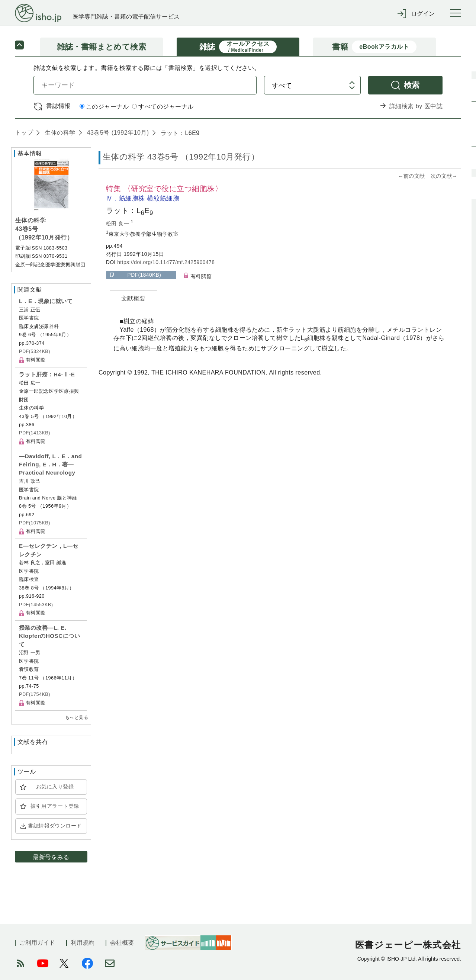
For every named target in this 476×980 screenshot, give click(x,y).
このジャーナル (104, 107)
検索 (412, 85)
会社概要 (122, 943)
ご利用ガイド (37, 943)
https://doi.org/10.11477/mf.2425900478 (166, 262)
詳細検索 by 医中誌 (416, 106)
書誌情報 (58, 106)
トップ (24, 133)
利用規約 (83, 943)
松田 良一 (118, 223)
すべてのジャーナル (163, 107)
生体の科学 (59, 133)
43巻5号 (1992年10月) (117, 133)
